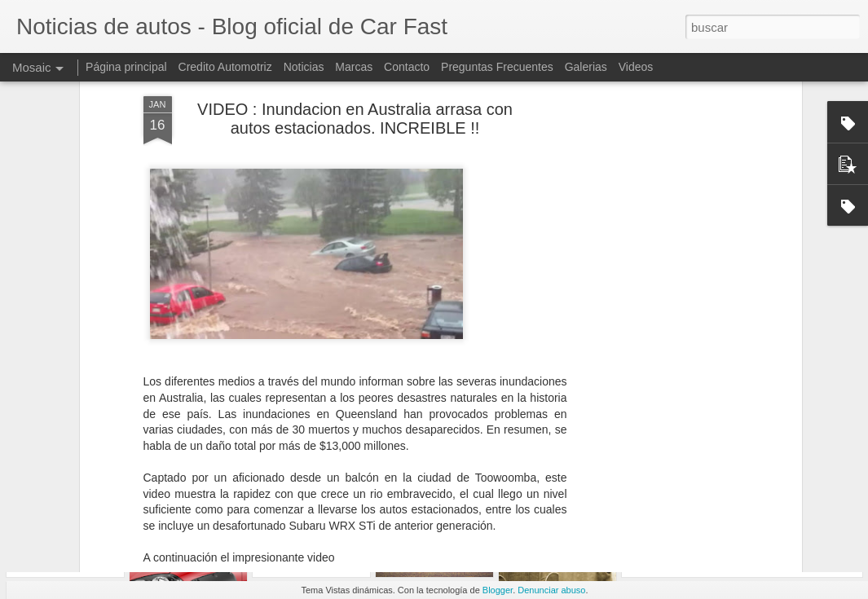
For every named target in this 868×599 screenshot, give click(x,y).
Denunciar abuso (551, 590)
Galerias (586, 67)
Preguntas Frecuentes (497, 67)
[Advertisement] (657, 271)
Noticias (304, 67)
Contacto (407, 67)
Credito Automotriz (225, 67)
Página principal (126, 67)
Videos (636, 67)
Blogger (498, 590)
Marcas (354, 67)
